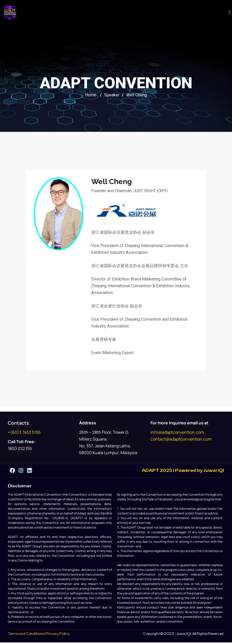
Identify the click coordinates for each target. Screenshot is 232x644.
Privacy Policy (58, 636)
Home (91, 95)
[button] (230, 12)
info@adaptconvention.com (177, 432)
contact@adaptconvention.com (181, 439)
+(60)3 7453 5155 (24, 432)
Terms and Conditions (26, 636)
